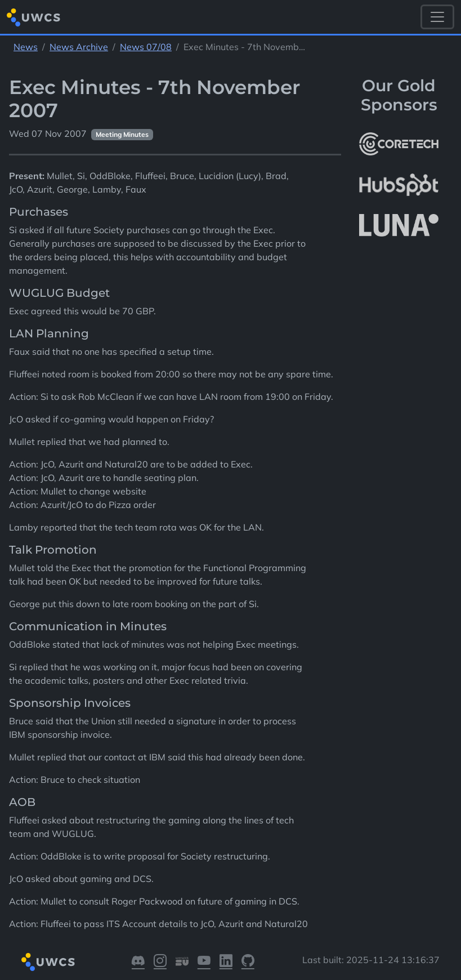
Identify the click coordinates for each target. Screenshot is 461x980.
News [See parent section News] (26, 47)
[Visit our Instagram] (160, 962)
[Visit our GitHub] (248, 962)
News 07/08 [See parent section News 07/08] (146, 47)
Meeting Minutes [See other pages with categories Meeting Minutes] (122, 134)
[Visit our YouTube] (204, 962)
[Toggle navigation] (437, 17)
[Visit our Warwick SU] (182, 962)
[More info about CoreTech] (399, 144)
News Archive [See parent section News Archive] (79, 47)
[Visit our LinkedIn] (226, 962)
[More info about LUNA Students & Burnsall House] (399, 226)
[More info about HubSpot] (399, 185)
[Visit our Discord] (138, 962)
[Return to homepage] (33, 17)
